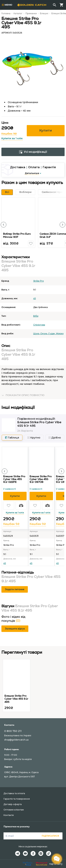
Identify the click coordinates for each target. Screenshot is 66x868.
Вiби (36, 316)
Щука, (37, 334)
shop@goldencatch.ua (16, 740)
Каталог (18, 13)
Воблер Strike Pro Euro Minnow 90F (17, 235)
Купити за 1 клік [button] (12, 138)
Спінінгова (39, 325)
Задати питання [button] (15, 589)
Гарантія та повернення (17, 799)
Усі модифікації (33, 152)
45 (35, 298)
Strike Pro (39, 281)
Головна (6, 13)
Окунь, (44, 334)
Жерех (60, 334)
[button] (4, 225)
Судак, (52, 334)
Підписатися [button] (50, 836)
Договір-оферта (13, 804)
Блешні (44, 13)
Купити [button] (46, 130)
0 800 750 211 (13, 731)
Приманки (31, 13)
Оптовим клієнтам (14, 810)
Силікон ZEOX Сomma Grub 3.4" (53, 235)
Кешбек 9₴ (9, 134)
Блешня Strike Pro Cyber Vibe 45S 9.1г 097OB (41, 479)
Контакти (9, 815)
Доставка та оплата (14, 793)
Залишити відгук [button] (15, 629)
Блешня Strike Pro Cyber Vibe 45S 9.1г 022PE (14, 479)
